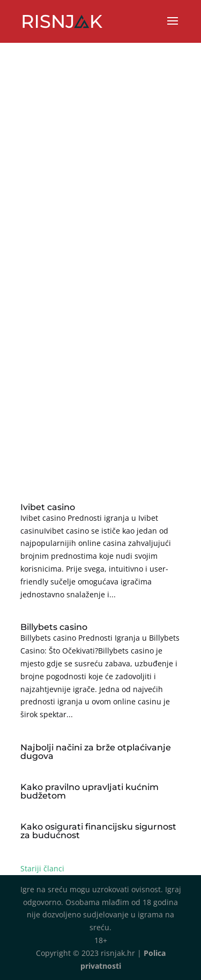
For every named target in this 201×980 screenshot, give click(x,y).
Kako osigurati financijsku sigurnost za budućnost (98, 831)
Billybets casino (54, 627)
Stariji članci (42, 868)
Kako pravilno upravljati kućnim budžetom (90, 791)
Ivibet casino (48, 507)
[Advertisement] (100, 366)
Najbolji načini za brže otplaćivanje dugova (96, 752)
